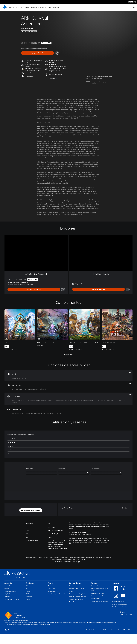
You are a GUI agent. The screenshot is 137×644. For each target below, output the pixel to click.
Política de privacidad (97, 630)
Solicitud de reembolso (76, 599)
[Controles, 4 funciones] (68, 399)
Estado (71, 591)
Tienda (49, 7)
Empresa (7, 597)
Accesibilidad (52, 589)
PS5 (16, 7)
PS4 (21, 7)
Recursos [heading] (94, 583)
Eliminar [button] (125, 508)
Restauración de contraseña (77, 597)
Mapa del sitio (128, 630)
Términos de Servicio (97, 586)
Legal (88, 630)
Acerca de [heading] (8, 583)
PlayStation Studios (10, 591)
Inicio (6, 578)
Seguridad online (53, 591)
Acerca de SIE (8, 586)
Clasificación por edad (97, 593)
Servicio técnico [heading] (75, 583)
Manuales (72, 602)
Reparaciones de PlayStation (78, 594)
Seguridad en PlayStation (77, 589)
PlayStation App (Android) (120, 604)
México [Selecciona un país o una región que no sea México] (10, 630)
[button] (31, 510)
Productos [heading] (30, 583)
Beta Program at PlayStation (121, 607)
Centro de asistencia (75, 586)
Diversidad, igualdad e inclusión (57, 594)
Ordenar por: (95, 469)
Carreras (7, 589)
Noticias (42, 7)
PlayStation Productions (11, 594)
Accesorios (34, 7)
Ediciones (29, 469)
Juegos (10, 7)
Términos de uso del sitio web (114, 630)
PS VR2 (28, 591)
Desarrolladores (96, 598)
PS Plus (27, 7)
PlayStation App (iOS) (119, 601)
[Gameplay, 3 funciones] (68, 411)
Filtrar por (62, 469)
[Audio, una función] (68, 376)
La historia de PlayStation (12, 599)
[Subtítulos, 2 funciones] (68, 387)
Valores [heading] (50, 583)
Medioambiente (52, 586)
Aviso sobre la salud (97, 596)
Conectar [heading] (116, 583)
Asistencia (56, 7)
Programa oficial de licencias (99, 601)
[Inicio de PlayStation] (5, 7)
